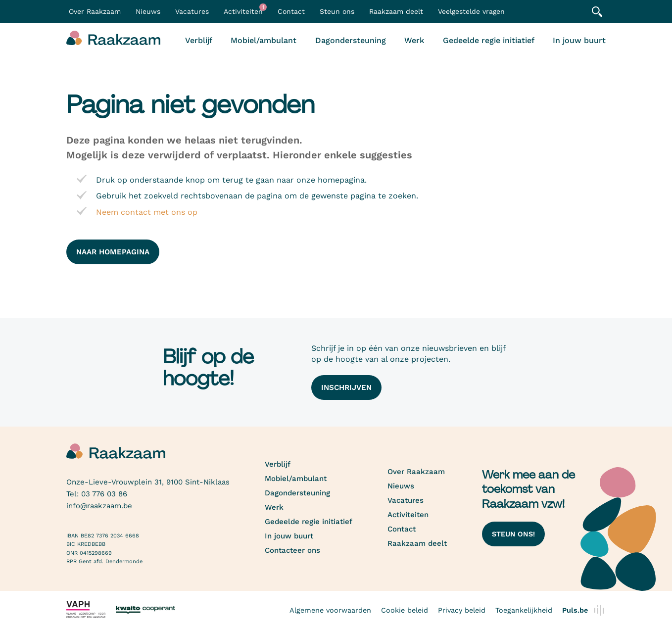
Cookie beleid (405, 610)
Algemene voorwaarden (330, 610)
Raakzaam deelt (396, 11)
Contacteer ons (292, 550)
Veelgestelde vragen (471, 11)
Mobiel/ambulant (264, 40)
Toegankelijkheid (524, 610)
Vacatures (192, 11)
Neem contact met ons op (147, 212)
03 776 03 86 (104, 494)
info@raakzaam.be (99, 506)
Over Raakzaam (416, 472)
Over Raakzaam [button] (95, 11)
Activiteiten (245, 9)
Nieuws (148, 11)
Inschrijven (346, 387)
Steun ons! (513, 534)
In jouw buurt (579, 40)
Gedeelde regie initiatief (489, 40)
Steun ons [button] (337, 11)
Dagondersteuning (351, 40)
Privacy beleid (462, 610)
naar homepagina (113, 252)
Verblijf (199, 40)
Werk (414, 40)
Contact (291, 11)
